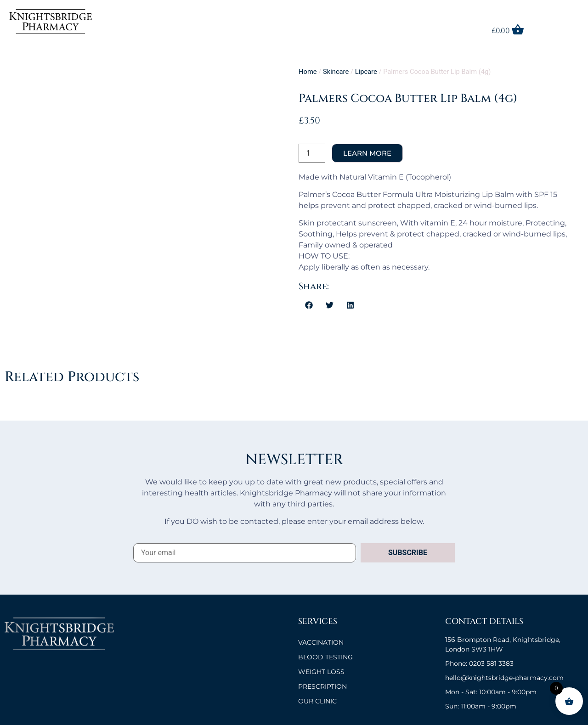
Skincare (336, 72)
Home (308, 72)
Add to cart (367, 153)
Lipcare (366, 72)
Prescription (322, 686)
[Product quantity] (312, 153)
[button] (309, 305)
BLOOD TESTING (325, 657)
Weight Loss (321, 672)
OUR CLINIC (317, 701)
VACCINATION (321, 642)
